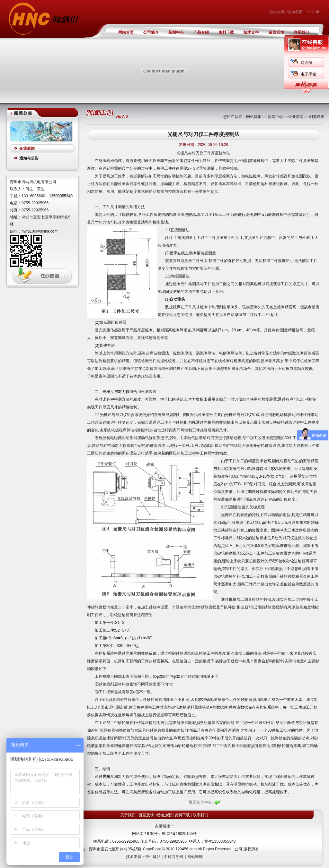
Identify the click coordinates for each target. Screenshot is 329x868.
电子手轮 (308, 74)
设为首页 (295, 12)
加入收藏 (277, 12)
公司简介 (151, 32)
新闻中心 (176, 32)
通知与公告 (29, 158)
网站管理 (195, 857)
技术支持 (251, 32)
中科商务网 (173, 857)
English (313, 12)
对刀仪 (307, 63)
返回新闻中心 (200, 802)
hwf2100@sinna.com (40, 231)
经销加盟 (164, 815)
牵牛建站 (153, 857)
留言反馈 (276, 32)
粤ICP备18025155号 (179, 834)
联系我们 (301, 32)
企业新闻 (27, 149)
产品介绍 (201, 32)
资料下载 (226, 32)
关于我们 (128, 815)
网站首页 (126, 32)
